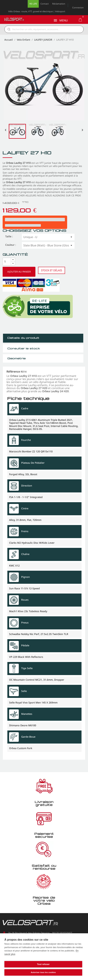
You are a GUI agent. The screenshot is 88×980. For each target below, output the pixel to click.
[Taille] (48, 237)
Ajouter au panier (19, 272)
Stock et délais (52, 270)
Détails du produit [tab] (23, 338)
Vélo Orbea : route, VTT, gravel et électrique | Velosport (37, 11)
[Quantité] (7, 262)
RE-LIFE (33, 4)
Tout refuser (43, 964)
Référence (13, 372)
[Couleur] (48, 245)
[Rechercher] (46, 29)
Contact (45, 4)
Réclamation (59, 4)
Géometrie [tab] (16, 358)
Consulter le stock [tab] (24, 348)
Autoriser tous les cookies (43, 972)
